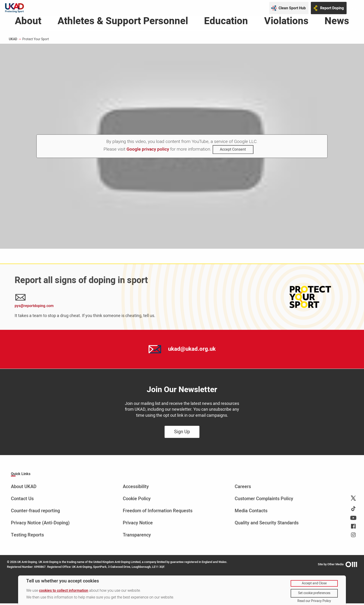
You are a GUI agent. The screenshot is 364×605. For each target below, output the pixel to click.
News (337, 24)
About (28, 24)
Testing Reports (27, 537)
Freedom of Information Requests (158, 512)
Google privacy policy (148, 151)
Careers (243, 488)
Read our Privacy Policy (314, 601)
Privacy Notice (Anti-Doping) (40, 524)
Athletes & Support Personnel (123, 24)
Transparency (137, 537)
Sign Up (182, 433)
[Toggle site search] (355, 8)
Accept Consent (233, 151)
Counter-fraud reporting (35, 512)
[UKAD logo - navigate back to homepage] (15, 8)
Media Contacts (251, 512)
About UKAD (24, 488)
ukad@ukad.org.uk (192, 351)
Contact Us (22, 500)
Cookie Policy (137, 500)
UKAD (13, 41)
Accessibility (136, 488)
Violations (286, 24)
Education (226, 24)
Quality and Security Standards (267, 524)
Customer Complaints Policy (264, 500)
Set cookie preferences (314, 593)
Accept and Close (314, 583)
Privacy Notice (138, 524)
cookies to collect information (64, 591)
